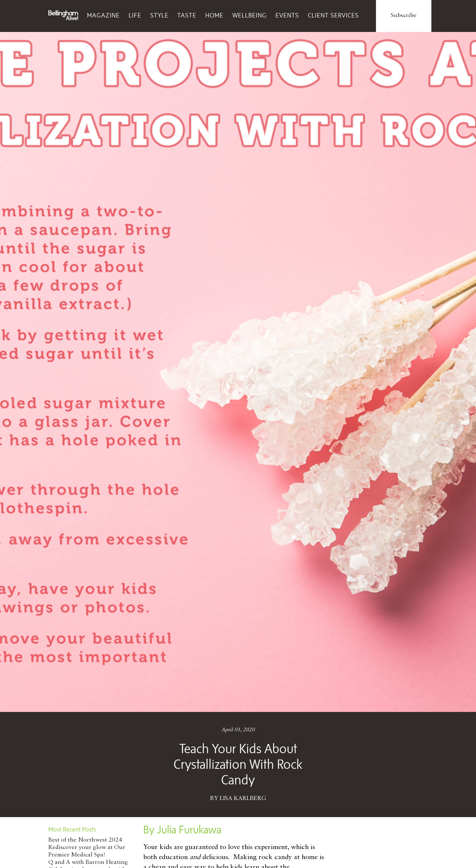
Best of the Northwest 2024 (85, 840)
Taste (187, 15)
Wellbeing (250, 15)
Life (135, 15)
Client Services (333, 15)
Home (214, 15)
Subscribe (404, 16)
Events (287, 15)
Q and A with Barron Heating (88, 862)
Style (159, 15)
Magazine (103, 15)
